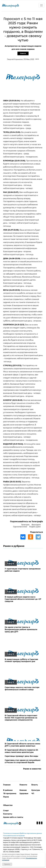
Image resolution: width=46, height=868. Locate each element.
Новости (23, 53)
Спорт (6, 811)
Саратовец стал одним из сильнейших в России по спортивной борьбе (23, 761)
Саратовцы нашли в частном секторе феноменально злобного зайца (22, 688)
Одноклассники (20, 527)
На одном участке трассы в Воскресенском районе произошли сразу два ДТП (21, 629)
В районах (8, 790)
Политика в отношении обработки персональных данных (22, 833)
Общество (8, 805)
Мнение (23, 790)
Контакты (8, 814)
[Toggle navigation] (41, 5)
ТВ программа (10, 793)
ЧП (33, 793)
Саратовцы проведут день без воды (21, 756)
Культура (36, 790)
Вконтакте (36, 525)
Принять (7, 864)
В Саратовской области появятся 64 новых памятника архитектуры (21, 751)
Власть (35, 785)
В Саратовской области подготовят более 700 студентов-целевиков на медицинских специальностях (21, 718)
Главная (7, 785)
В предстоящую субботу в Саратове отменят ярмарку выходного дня (21, 660)
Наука (6, 797)
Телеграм (25, 525)
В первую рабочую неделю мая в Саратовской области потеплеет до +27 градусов (23, 599)
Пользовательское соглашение (14, 836)
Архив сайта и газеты (13, 817)
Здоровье (24, 793)
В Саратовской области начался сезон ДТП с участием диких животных (22, 745)
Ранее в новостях (32, 769)
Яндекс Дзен (35, 527)
